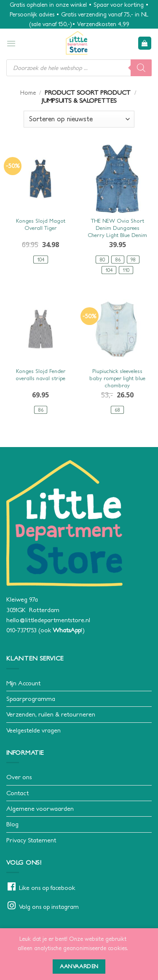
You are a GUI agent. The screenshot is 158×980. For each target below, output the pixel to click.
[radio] (41, 260)
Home (28, 93)
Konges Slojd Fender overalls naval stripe (40, 375)
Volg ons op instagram (49, 907)
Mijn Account (23, 683)
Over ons (19, 777)
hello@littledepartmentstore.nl (48, 620)
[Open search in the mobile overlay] (79, 68)
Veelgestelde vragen (33, 730)
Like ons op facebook (47, 888)
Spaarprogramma (31, 699)
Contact (17, 793)
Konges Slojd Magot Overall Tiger (41, 224)
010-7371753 (21, 630)
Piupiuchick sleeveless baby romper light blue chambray (117, 378)
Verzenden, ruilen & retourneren (51, 714)
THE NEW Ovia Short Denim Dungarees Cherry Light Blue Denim (117, 228)
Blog (12, 824)
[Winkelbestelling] (79, 119)
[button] (11, 43)
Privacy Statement (31, 840)
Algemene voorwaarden (40, 808)
